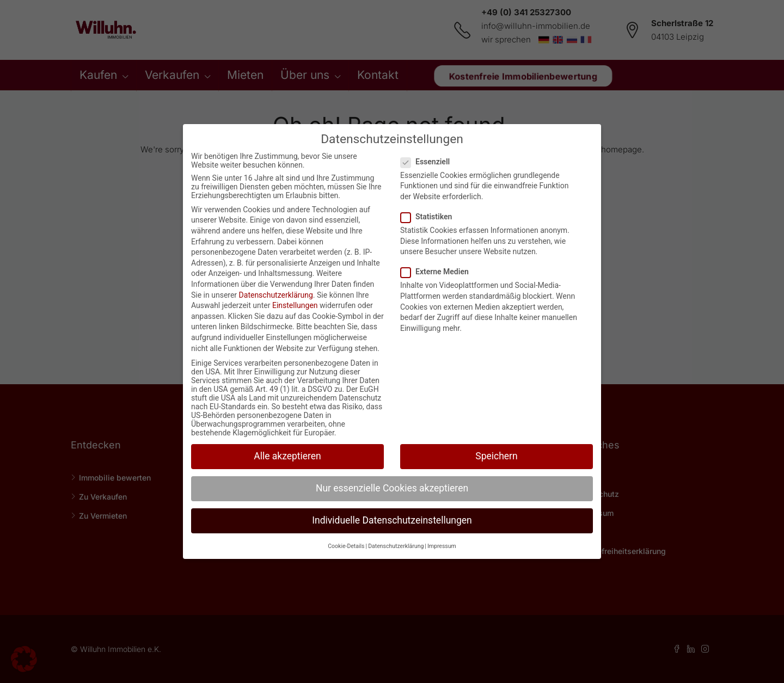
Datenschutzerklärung (276, 295)
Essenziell (428, 162)
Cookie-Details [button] (346, 546)
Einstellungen (295, 305)
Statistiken (430, 217)
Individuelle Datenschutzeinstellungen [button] (392, 520)
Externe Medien (438, 272)
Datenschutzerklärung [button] (396, 546)
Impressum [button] (442, 546)
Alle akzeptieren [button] (287, 456)
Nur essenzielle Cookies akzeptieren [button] (392, 488)
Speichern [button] (496, 456)
